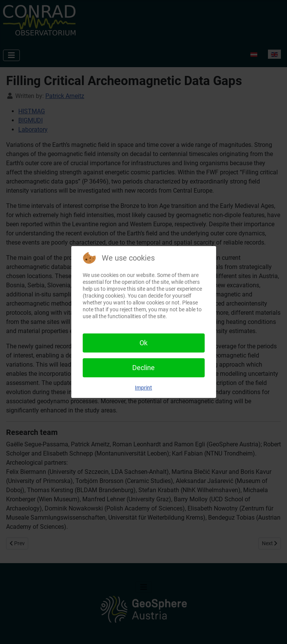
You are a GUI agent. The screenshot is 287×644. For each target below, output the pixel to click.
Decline (143, 368)
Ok (143, 343)
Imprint (143, 388)
